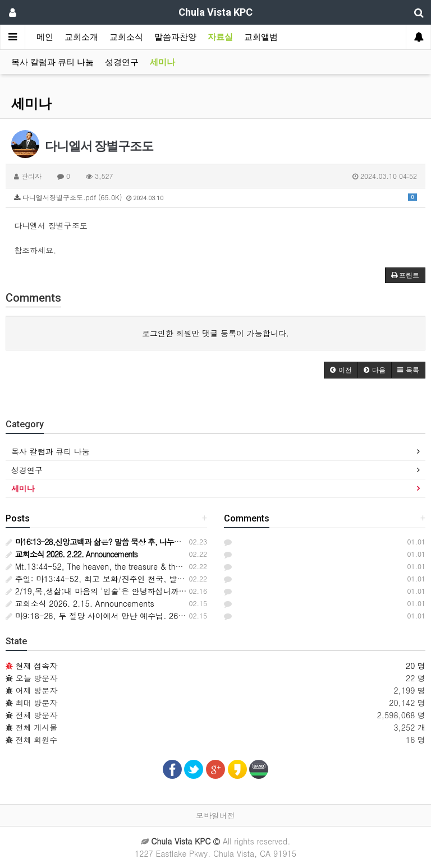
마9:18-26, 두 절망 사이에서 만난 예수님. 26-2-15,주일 (113, 616)
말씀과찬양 (175, 37)
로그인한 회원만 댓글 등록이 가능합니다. (215, 333)
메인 (45, 37)
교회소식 (126, 37)
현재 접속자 (37, 666)
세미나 (162, 62)
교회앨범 (261, 37)
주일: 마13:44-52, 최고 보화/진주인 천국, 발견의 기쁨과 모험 (121, 579)
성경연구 (122, 62)
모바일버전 (215, 815)
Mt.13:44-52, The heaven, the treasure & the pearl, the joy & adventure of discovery (164, 566)
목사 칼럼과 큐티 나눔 (52, 62)
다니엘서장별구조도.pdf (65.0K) (215, 197)
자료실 (220, 37)
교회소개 (81, 37)
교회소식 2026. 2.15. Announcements (80, 603)
